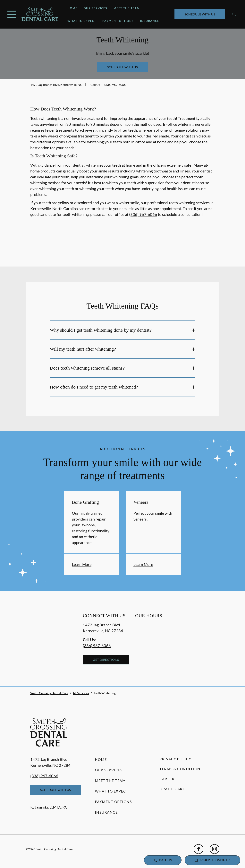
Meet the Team (127, 8)
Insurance (150, 21)
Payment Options (118, 21)
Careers (168, 779)
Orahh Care (172, 789)
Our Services (95, 8)
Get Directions (106, 659)
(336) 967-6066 (115, 85)
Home (72, 8)
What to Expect (82, 21)
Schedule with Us (200, 14)
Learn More (82, 564)
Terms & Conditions (181, 769)
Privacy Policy (175, 759)
